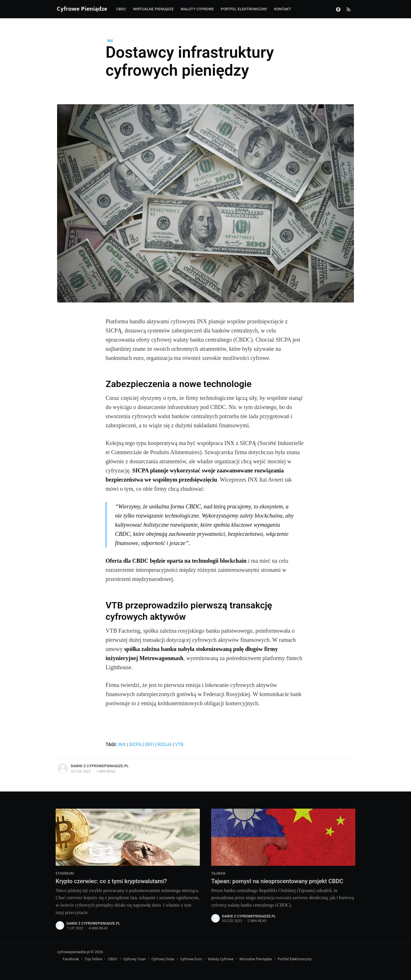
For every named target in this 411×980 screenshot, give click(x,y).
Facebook (71, 959)
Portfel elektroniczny (244, 9)
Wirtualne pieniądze (153, 9)
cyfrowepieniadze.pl (73, 952)
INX (110, 41)
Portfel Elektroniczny (295, 959)
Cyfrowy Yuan (135, 959)
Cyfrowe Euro (191, 959)
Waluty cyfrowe (197, 9)
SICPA (135, 744)
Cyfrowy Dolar (163, 959)
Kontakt (283, 9)
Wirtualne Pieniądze (256, 959)
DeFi (149, 744)
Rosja (165, 744)
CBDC (121, 9)
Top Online (93, 959)
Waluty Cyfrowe (221, 959)
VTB (179, 744)
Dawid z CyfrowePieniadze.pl (100, 766)
